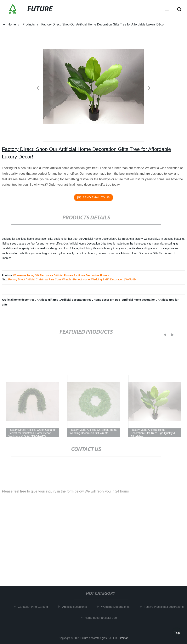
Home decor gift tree (107, 300)
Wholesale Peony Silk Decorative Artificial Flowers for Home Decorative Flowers (61, 275)
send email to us (93, 198)
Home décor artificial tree (102, 618)
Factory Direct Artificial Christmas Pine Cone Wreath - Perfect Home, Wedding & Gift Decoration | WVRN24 (72, 279)
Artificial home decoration (139, 300)
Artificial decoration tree (76, 300)
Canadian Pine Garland (34, 607)
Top (177, 632)
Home (12, 24)
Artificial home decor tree (19, 300)
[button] (167, 9)
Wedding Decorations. (116, 607)
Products (29, 24)
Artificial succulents (76, 607)
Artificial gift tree (48, 300)
